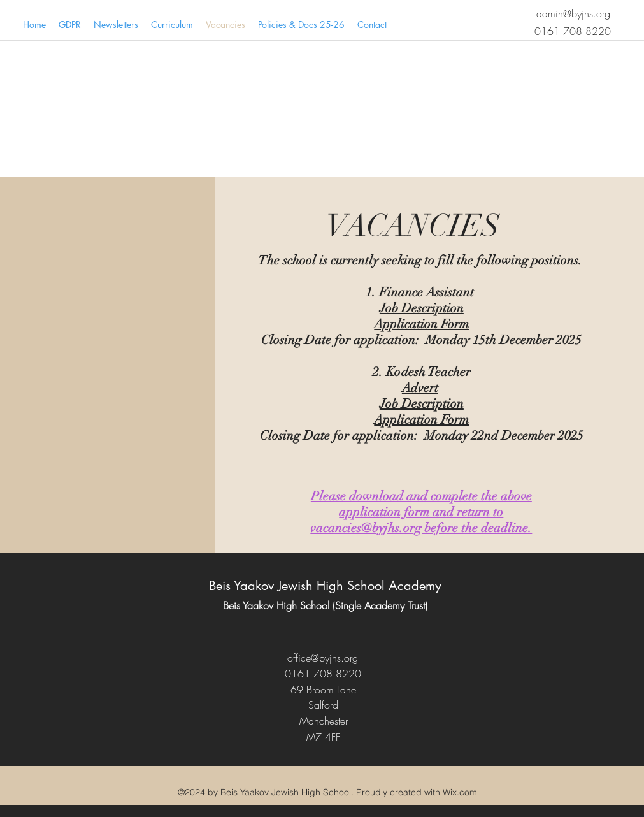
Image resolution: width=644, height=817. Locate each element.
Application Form (421, 324)
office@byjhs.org (323, 658)
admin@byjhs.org (573, 13)
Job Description (422, 308)
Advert (420, 388)
